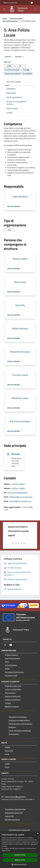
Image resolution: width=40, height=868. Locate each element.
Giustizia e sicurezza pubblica (19, 720)
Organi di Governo (11, 655)
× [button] (38, 834)
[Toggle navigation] (4, 9)
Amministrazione (16, 18)
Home (5, 18)
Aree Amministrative (12, 658)
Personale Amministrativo (14, 672)
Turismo (8, 703)
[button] (20, 864)
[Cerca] (36, 9)
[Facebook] (5, 645)
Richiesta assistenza (12, 820)
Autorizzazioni (14, 734)
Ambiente (12, 727)
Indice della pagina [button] (14, 82)
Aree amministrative (10, 21)
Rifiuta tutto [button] (20, 860)
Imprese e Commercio (13, 696)
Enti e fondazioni (11, 665)
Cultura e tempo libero (13, 689)
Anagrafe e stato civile (13, 686)
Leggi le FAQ (9, 816)
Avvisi (7, 754)
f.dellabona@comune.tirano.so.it (21, 497)
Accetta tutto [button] (20, 855)
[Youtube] (11, 645)
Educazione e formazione (18, 717)
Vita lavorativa (10, 693)
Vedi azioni (20, 57)
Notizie (7, 747)
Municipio (16, 454)
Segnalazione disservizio (14, 813)
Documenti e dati (11, 675)
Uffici (7, 662)
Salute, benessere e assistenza (20, 731)
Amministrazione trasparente (19, 830)
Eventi (7, 767)
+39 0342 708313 (18, 484)
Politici (7, 669)
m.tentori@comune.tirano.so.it (20, 501)
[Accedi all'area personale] (32, 3)
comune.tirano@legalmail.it (18, 493)
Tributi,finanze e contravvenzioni (20, 724)
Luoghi (7, 764)
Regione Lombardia (10, 3)
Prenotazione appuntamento (15, 809)
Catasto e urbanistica (13, 700)
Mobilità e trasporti (12, 706)
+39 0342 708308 (18, 488)
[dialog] (20, 850)
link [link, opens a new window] (9, 850)
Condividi (9, 57)
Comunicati (9, 751)
